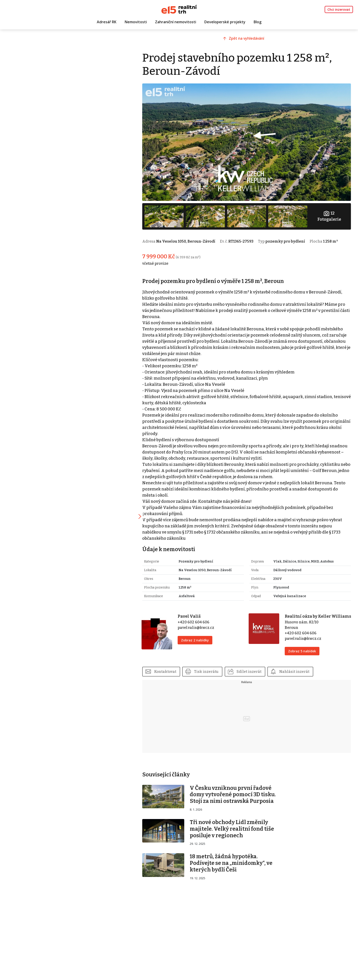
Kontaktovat (174, 674)
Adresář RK (107, 22)
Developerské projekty (225, 22)
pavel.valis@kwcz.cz (203, 624)
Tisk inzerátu (215, 674)
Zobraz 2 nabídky (202, 636)
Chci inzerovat (339, 9)
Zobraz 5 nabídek (305, 653)
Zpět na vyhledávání (251, 40)
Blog (258, 22)
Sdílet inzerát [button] (258, 674)
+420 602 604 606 (200, 618)
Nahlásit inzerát (303, 674)
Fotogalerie (330, 213)
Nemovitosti (136, 22)
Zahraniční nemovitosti (176, 22)
